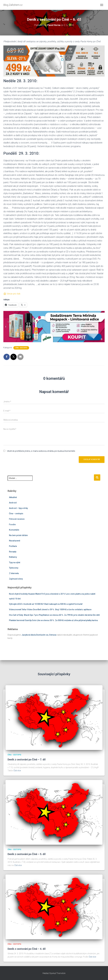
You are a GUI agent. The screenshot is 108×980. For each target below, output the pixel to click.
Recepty (13, 552)
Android (13, 503)
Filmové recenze (17, 519)
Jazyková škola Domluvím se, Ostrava (39, 635)
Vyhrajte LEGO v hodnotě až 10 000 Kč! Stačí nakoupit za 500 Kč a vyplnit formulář (46, 604)
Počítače (13, 546)
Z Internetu (14, 573)
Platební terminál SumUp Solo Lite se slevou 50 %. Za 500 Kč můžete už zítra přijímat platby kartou (53, 620)
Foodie (12, 524)
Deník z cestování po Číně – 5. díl (27, 854)
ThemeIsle (61, 973)
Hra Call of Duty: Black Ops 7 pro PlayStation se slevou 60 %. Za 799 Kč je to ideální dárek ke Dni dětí (54, 615)
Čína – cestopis (16, 514)
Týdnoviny (14, 568)
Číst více (17, 771)
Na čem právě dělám (18, 535)
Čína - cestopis (21, 348)
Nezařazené (15, 541)
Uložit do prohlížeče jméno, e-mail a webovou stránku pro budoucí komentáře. (41, 451)
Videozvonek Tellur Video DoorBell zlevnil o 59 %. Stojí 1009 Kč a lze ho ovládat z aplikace (50, 610)
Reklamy (13, 557)
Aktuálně (13, 497)
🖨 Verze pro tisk (12, 294)
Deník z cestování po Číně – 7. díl (27, 759)
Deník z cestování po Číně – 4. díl (27, 949)
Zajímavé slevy (16, 579)
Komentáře (14, 530)
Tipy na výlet (15, 562)
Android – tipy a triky (18, 508)
